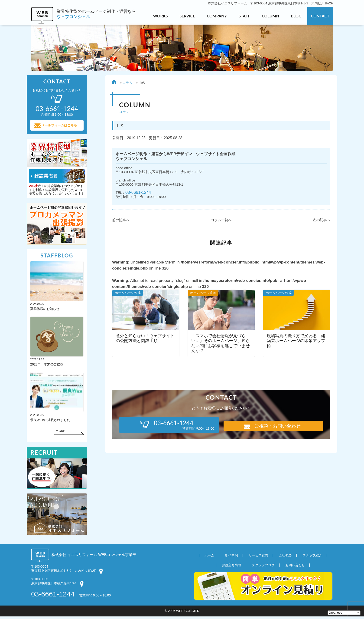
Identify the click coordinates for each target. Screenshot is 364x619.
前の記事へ (116, 222)
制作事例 (231, 558)
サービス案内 (258, 558)
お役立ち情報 (231, 568)
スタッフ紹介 (312, 558)
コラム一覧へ (217, 222)
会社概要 (285, 558)
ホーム (209, 558)
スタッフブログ (263, 568)
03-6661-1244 (134, 195)
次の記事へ (317, 222)
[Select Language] (344, 613)
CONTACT (320, 16)
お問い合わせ (295, 568)
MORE (65, 433)
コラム (123, 83)
